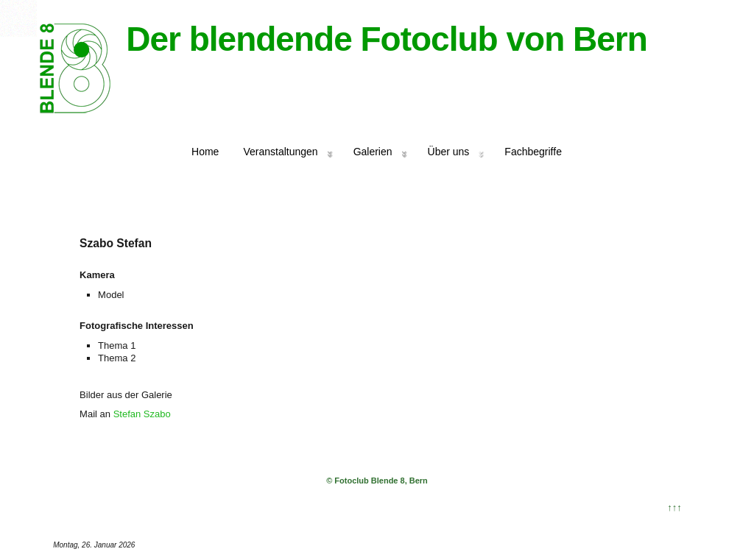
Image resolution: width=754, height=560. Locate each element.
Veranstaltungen (280, 152)
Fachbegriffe (533, 152)
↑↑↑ (674, 507)
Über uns (449, 152)
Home (205, 152)
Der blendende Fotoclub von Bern (387, 39)
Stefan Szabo (142, 414)
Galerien (373, 152)
